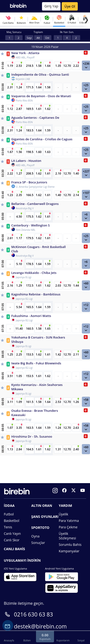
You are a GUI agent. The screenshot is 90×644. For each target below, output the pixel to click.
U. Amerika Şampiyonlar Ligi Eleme (35, 187)
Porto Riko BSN (24, 101)
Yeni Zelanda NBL (26, 230)
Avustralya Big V (25, 208)
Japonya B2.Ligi (24, 299)
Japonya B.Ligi (24, 277)
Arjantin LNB (23, 79)
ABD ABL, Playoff (25, 57)
